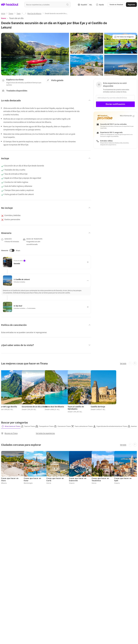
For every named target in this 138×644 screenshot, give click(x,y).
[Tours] (19, 13)
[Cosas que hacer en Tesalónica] (100, 480)
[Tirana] (11, 13)
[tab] (11, 426)
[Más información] (127, 116)
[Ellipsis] (24, 14)
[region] (69, 391)
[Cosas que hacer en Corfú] (55, 480)
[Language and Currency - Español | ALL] (85, 5)
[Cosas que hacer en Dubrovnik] (78, 480)
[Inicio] (3, 13)
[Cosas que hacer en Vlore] (10, 480)
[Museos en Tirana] (9, 433)
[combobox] (47, 5)
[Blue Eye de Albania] (34, 13)
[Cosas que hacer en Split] (123, 480)
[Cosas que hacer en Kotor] (32, 480)
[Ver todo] (123, 363)
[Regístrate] (131, 5)
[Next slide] (135, 363)
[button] (116, 5)
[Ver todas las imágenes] (124, 37)
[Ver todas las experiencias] (45, 433)
